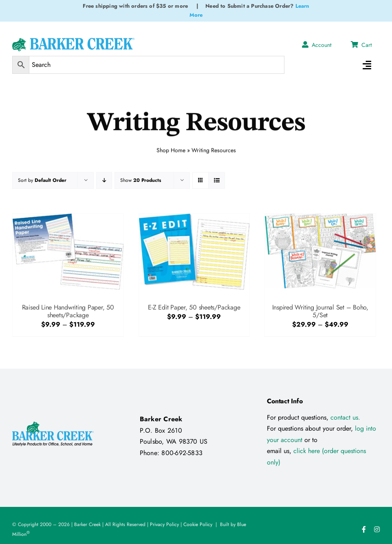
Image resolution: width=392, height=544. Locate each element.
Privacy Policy (164, 524)
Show (141, 180)
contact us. (345, 417)
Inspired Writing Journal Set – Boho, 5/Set (320, 311)
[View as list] (217, 180)
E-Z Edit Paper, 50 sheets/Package (194, 307)
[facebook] (364, 529)
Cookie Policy (198, 524)
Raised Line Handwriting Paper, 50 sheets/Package (68, 311)
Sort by (42, 180)
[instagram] (377, 529)
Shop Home (171, 149)
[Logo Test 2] (73, 41)
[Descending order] (104, 180)
